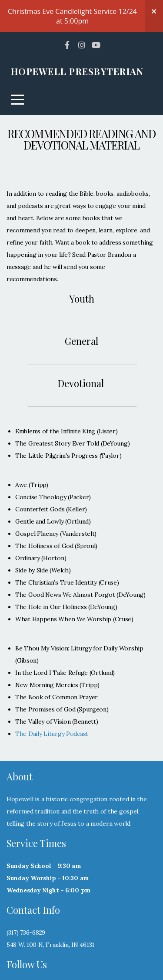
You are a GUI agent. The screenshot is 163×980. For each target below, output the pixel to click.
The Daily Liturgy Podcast (52, 701)
